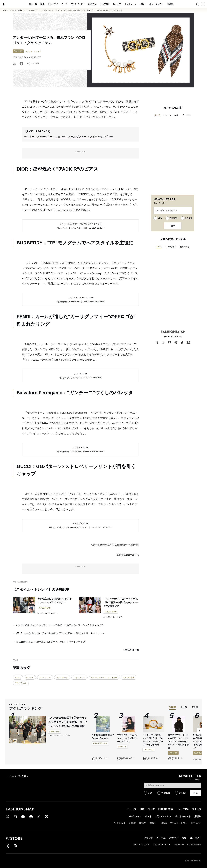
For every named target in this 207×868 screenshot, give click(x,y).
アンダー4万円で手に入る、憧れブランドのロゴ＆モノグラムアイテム (93, 10)
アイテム (161, 838)
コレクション (130, 4)
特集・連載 (17, 10)
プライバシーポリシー (179, 823)
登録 (173, 226)
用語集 (170, 4)
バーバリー (46, 137)
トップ (5, 10)
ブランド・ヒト (78, 4)
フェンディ (62, 137)
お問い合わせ (196, 823)
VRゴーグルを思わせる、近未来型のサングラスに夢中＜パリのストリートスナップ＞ (60, 633)
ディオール (31, 137)
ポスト (143, 4)
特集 (42, 4)
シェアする (33, 64)
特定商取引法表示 (194, 845)
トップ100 (105, 4)
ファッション (32, 10)
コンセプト (195, 838)
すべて (157, 115)
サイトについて (119, 823)
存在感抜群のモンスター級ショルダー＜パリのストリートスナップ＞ (52, 642)
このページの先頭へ (17, 776)
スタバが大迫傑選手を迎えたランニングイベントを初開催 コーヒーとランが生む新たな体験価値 (68, 722)
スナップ (117, 4)
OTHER (189, 218)
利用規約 (163, 823)
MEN (160, 218)
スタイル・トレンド (51, 10)
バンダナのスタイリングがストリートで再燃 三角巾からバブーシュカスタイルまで (60, 625)
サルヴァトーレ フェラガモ (87, 137)
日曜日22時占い (166, 809)
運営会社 (153, 823)
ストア (64, 4)
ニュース (33, 4)
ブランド (148, 838)
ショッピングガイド (142, 845)
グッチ (109, 137)
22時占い (93, 4)
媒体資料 (143, 823)
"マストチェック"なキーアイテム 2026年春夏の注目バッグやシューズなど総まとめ (122, 602)
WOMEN (173, 218)
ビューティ (53, 4)
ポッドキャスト (156, 4)
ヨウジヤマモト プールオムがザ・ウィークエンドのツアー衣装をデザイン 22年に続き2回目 (179, 741)
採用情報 (132, 823)
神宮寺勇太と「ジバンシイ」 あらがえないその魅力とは (127, 738)
